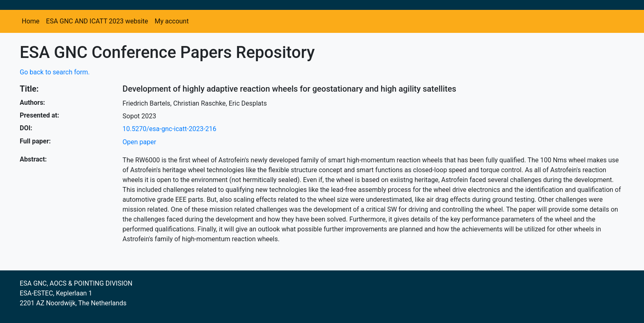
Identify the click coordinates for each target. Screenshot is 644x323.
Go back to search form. (55, 72)
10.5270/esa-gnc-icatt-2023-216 (169, 129)
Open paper (139, 142)
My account (171, 21)
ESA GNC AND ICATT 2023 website (97, 21)
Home (31, 21)
